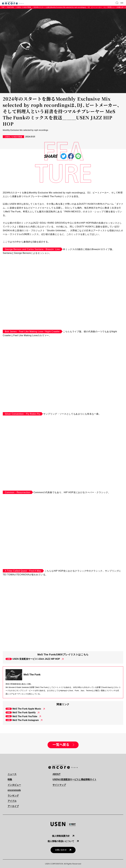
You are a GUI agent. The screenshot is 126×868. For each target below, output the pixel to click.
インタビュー (14, 785)
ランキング (13, 796)
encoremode (14, 790)
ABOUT (56, 774)
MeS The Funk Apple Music (27, 709)
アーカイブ (13, 806)
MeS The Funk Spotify (24, 713)
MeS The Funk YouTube (25, 716)
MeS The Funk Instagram (26, 720)
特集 (10, 779)
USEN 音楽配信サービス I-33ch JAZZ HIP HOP (36, 659)
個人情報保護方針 (61, 836)
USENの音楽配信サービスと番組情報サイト (74, 779)
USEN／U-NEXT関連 (24, 7)
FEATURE (10, 7)
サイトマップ (59, 785)
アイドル (12, 801)
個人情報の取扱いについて (61, 841)
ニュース (12, 774)
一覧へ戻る (61, 745)
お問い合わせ (61, 850)
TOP (3, 7)
